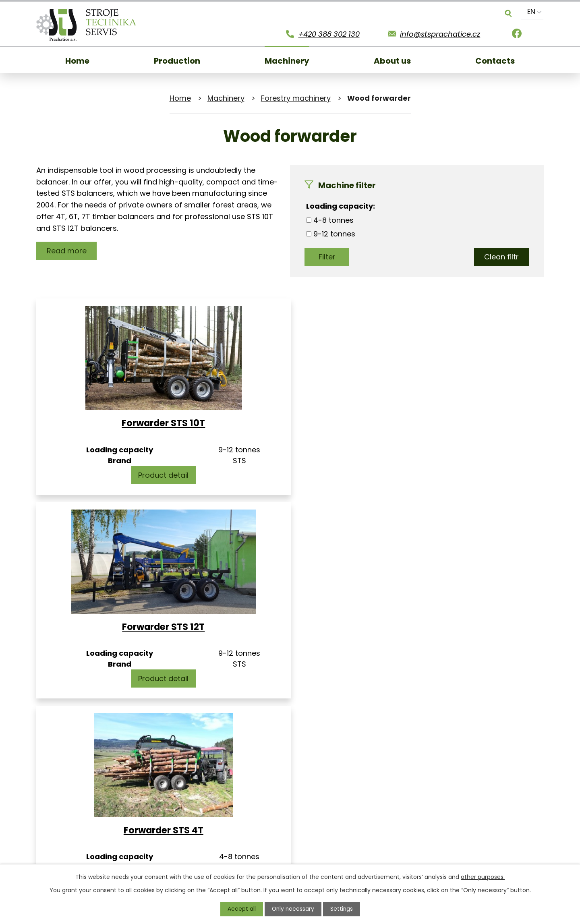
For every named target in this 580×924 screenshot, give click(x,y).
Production (177, 61)
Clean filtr (501, 257)
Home (77, 61)
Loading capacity (340, 206)
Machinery (287, 61)
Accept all (241, 909)
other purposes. (483, 877)
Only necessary (293, 909)
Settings (342, 909)
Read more (67, 251)
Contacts (495, 61)
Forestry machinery (296, 98)
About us (392, 61)
